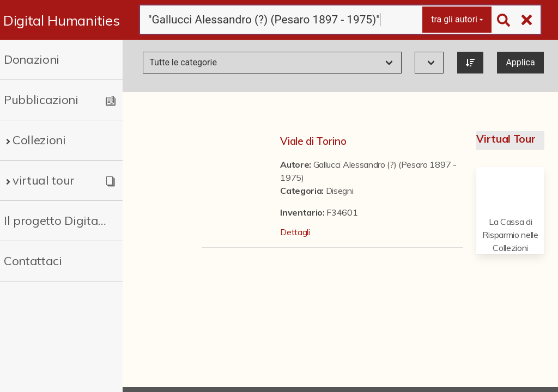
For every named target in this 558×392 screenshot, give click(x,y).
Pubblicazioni (41, 100)
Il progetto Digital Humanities (56, 220)
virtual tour (44, 180)
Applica (520, 62)
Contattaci (33, 261)
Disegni (340, 191)
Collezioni (39, 140)
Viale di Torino (313, 141)
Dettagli (295, 232)
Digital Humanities (61, 20)
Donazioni (32, 59)
